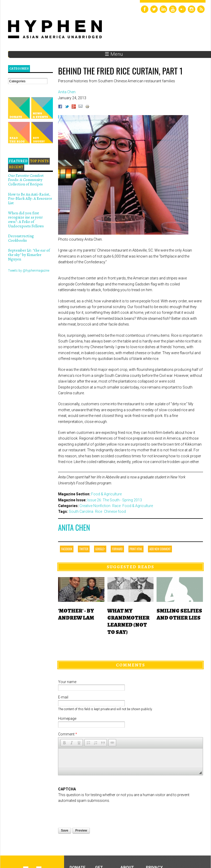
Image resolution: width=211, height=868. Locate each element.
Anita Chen (74, 527)
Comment (68, 734)
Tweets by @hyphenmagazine (29, 271)
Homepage (67, 719)
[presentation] (98, 797)
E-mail (63, 697)
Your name (67, 682)
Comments (131, 665)
